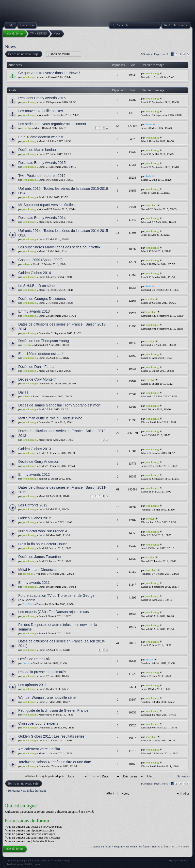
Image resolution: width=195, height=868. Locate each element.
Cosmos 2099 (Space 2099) (40, 260)
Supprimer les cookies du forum (132, 846)
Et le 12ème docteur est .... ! (40, 354)
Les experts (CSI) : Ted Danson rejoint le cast (54, 612)
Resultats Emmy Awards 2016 (42, 98)
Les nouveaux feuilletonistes (41, 111)
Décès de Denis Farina (36, 367)
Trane (149, 124)
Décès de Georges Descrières (42, 299)
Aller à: (111, 793)
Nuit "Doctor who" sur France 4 (43, 531)
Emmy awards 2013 (34, 311)
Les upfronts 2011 (32, 685)
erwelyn (27, 128)
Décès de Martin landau (37, 150)
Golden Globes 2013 (35, 449)
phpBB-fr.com (32, 864)
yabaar (26, 264)
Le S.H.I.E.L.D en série (36, 286)
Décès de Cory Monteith (37, 379)
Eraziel (27, 663)
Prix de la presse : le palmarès (42, 672)
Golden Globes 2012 (35, 518)
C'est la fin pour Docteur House (43, 544)
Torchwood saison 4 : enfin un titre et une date (55, 762)
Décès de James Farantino (39, 557)
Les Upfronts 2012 (33, 505)
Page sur (161, 54)
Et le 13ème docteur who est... (42, 137)
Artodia (184, 860)
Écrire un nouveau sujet (23, 54)
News (10, 46)
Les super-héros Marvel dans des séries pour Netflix (59, 247)
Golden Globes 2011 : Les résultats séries (51, 736)
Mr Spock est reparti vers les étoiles (46, 205)
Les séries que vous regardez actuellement (52, 124)
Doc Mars (28, 604)
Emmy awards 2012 (34, 474)
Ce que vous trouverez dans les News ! (49, 73)
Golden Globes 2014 (35, 273)
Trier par (105, 776)
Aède (148, 176)
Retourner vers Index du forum (27, 791)
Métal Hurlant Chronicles (38, 570)
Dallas (23, 392)
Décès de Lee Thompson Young (44, 341)
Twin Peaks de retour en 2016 (42, 176)
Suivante (183, 776)
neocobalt (151, 205)
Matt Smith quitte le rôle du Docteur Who (50, 418)
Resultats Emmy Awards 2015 (42, 163)
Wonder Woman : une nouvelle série (47, 697)
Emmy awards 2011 (34, 583)
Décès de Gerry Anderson (39, 462)
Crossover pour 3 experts (38, 723)
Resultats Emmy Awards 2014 (42, 218)
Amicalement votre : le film (39, 749)
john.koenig (29, 77)
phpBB (25, 860)
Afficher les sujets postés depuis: (56, 776)
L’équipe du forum (101, 846)
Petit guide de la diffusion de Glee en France (53, 710)
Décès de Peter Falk (34, 659)
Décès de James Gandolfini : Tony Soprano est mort (59, 405)
